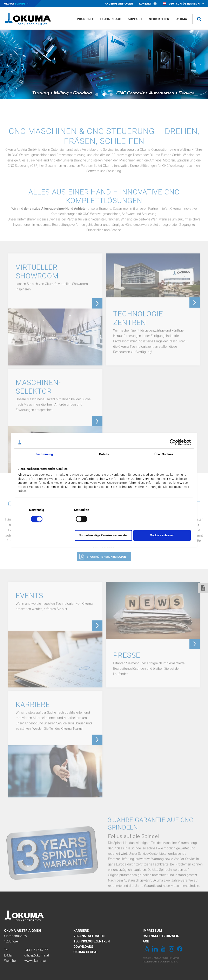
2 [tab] (104, 95)
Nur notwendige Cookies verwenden (103, 535)
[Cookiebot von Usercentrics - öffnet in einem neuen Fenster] (173, 442)
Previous (8, 65)
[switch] (78, 519)
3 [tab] (111, 95)
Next (200, 65)
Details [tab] (104, 454)
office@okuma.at (37, 955)
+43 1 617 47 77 (36, 950)
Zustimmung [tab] (44, 454)
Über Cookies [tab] (164, 454)
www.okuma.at (35, 961)
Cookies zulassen (162, 535)
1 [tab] (97, 95)
